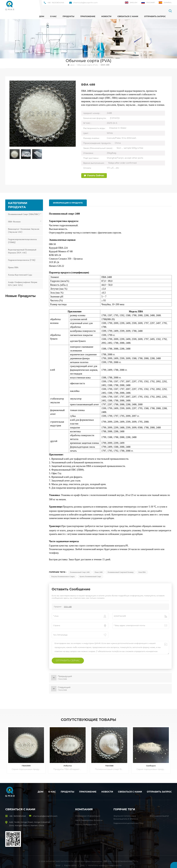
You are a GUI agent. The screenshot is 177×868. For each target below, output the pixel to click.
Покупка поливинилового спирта (63, 576)
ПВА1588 (109, 763)
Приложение (88, 16)
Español (165, 3)
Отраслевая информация (88, 813)
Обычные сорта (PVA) (87, 65)
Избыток (68, 763)
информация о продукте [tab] (68, 203)
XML (82, 862)
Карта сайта (71, 862)
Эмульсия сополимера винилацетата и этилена (126, 814)
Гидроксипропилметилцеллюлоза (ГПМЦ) (22, 241)
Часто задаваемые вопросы (89, 817)
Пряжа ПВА (13, 267)
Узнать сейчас (94, 175)
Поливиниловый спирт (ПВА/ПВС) (24, 214)
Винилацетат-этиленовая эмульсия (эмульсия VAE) (24, 230)
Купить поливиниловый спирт (90, 576)
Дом (42, 16)
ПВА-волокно (14, 221)
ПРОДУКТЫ (68, 16)
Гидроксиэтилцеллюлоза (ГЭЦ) (22, 260)
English (131, 3)
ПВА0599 (26, 763)
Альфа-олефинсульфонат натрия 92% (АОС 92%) (22, 283)
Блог (58, 862)
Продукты (67, 789)
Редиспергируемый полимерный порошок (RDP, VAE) (22, 251)
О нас (53, 16)
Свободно (151, 763)
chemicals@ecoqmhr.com (83, 3)
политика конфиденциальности (105, 862)
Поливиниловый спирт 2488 (80, 572)
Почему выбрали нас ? (86, 821)
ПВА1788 (23, 303)
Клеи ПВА (142, 572)
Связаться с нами (128, 16)
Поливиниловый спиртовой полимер (121, 572)
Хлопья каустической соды (20, 275)
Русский (148, 3)
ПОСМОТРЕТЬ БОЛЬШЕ (27, 306)
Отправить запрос (155, 16)
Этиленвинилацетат (159, 813)
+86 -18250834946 (54, 3)
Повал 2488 (99, 572)
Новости (106, 16)
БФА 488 (68, 607)
